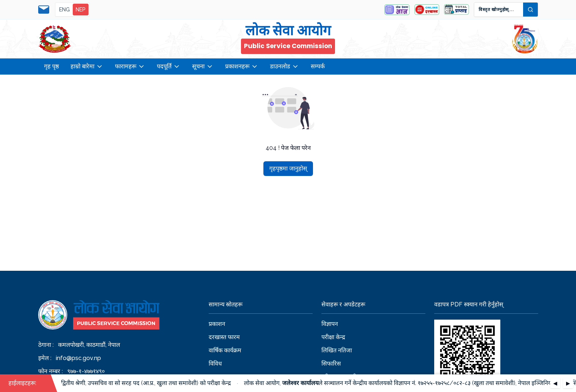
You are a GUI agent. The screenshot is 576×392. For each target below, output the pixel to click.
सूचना (203, 66)
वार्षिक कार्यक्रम (225, 350)
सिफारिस (331, 364)
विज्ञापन (330, 324)
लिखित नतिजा (337, 350)
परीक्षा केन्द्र (333, 337)
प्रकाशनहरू (242, 66)
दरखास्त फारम (224, 337)
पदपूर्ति (169, 66)
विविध (215, 364)
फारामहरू (130, 66)
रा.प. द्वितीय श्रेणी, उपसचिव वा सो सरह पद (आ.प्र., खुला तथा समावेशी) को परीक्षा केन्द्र (142, 383)
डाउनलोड (285, 66)
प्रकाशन (217, 324)
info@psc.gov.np (78, 358)
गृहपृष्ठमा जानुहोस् (288, 168)
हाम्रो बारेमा (87, 66)
